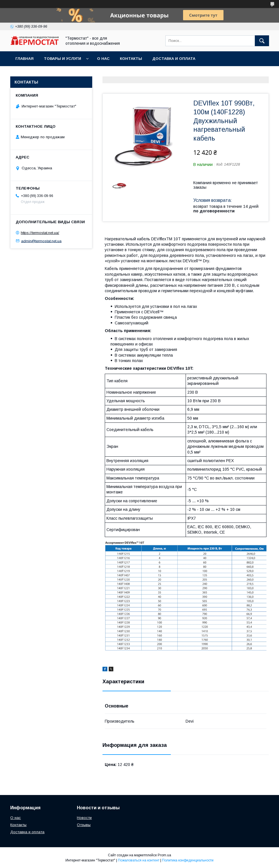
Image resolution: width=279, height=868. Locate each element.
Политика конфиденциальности (188, 860)
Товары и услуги (62, 59)
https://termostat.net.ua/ (40, 233)
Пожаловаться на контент (139, 860)
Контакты (131, 59)
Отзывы (84, 825)
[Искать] (262, 41)
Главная (24, 59)
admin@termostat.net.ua (41, 241)
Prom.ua (164, 855)
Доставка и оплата (174, 59)
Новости (84, 818)
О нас (103, 59)
